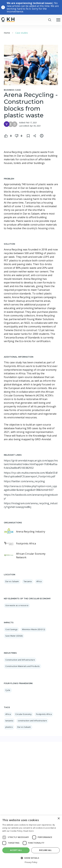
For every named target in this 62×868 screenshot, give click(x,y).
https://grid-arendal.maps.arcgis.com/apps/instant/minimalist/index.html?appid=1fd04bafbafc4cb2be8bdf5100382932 (31, 464)
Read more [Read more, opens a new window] (29, 831)
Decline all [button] (45, 850)
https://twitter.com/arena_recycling (24, 481)
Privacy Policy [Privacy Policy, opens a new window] (31, 862)
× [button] (59, 819)
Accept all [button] (16, 850)
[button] (31, 858)
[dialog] (31, 842)
